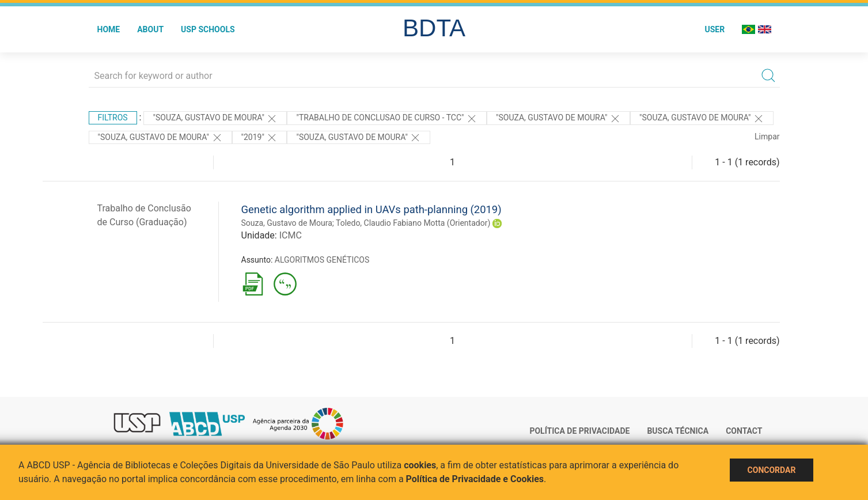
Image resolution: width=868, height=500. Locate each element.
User (715, 29)
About (150, 29)
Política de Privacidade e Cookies (475, 479)
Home (109, 29)
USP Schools (208, 29)
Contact (744, 431)
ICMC (291, 235)
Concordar (772, 470)
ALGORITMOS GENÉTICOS (322, 260)
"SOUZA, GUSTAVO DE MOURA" (359, 138)
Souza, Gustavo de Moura (287, 223)
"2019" (260, 138)
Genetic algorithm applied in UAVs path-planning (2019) (372, 209)
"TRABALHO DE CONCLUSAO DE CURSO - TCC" (387, 119)
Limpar (767, 137)
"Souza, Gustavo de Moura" (215, 119)
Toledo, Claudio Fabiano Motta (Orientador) (413, 223)
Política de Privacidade (579, 431)
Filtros (113, 118)
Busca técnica (678, 431)
